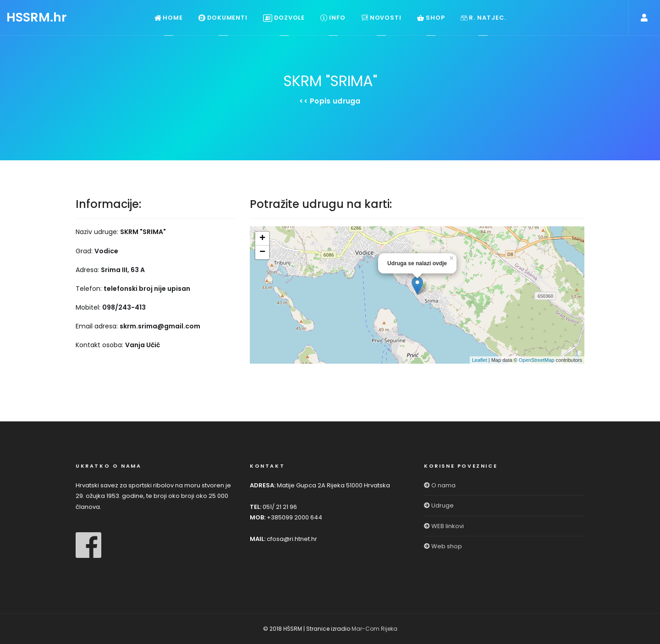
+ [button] (262, 239)
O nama (440, 485)
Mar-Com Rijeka (374, 629)
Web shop (443, 546)
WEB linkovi (444, 526)
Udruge (439, 505)
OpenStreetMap (537, 360)
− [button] (262, 252)
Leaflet (480, 360)
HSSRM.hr (36, 17)
